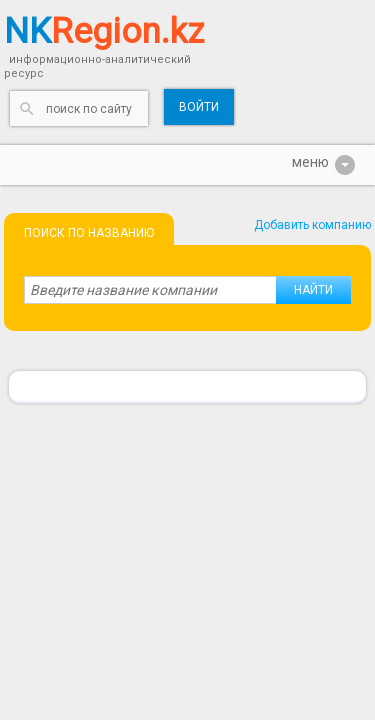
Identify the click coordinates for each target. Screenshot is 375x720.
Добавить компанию (312, 225)
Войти (199, 107)
